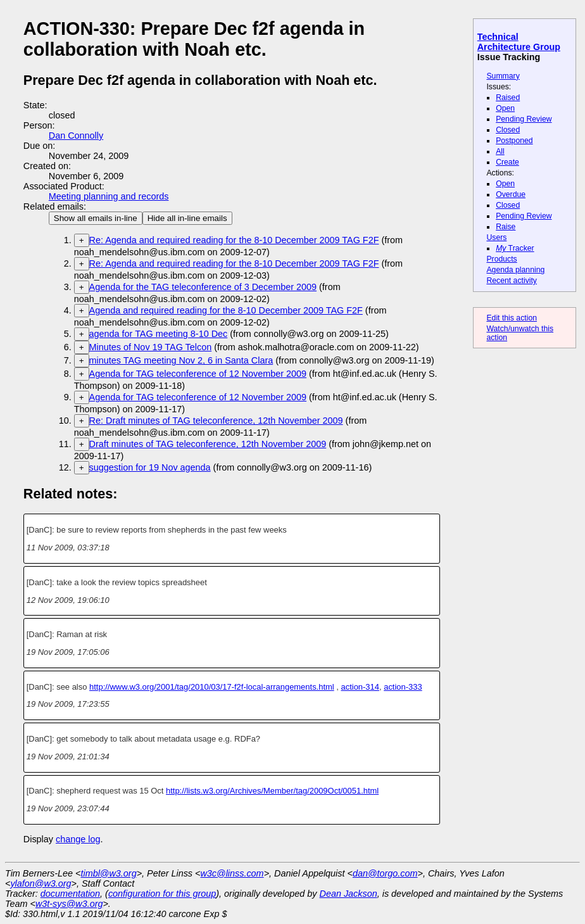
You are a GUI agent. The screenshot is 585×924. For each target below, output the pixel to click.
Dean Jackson (349, 894)
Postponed (514, 141)
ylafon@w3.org (41, 883)
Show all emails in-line (96, 218)
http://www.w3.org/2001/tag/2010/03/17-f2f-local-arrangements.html (212, 687)
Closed (508, 130)
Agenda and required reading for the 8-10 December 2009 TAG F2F (226, 310)
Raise (506, 227)
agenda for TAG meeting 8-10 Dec (159, 334)
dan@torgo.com (385, 873)
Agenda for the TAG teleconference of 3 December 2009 (203, 287)
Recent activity (512, 281)
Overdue (511, 194)
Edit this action (512, 318)
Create (507, 162)
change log (78, 839)
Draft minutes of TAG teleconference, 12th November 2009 (208, 444)
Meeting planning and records (109, 196)
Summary (503, 76)
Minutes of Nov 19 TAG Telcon (151, 347)
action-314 (360, 687)
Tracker (515, 248)
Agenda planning (515, 270)
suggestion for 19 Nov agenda (150, 467)
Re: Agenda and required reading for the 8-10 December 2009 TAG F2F (234, 240)
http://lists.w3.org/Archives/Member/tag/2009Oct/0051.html (272, 791)
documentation (70, 894)
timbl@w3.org (108, 873)
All (500, 151)
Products (501, 259)
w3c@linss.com (232, 873)
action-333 (403, 687)
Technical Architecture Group (519, 42)
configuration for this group (162, 894)
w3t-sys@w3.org (69, 904)
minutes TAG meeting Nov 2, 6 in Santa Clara (181, 360)
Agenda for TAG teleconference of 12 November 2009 (198, 374)
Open (505, 108)
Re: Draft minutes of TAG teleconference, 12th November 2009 (216, 421)
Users (496, 237)
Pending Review (524, 119)
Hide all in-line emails (187, 218)
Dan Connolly (76, 136)
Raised (508, 98)
